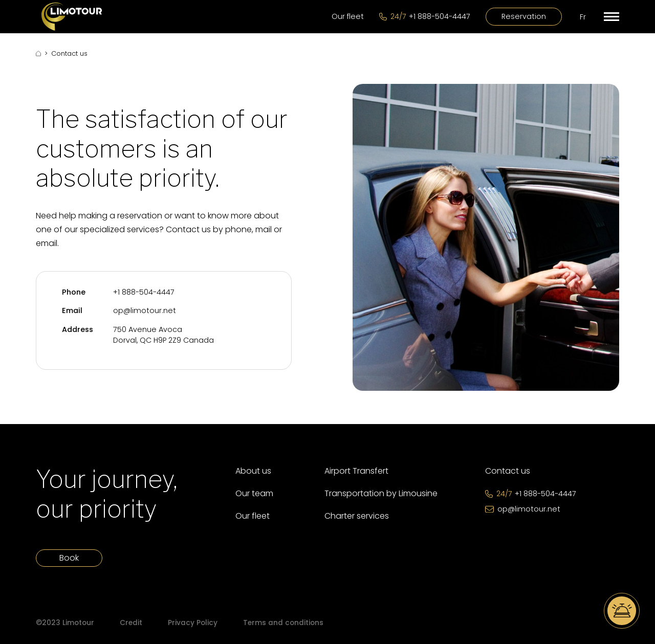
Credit (131, 623)
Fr (583, 17)
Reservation (524, 16)
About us (253, 471)
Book (69, 558)
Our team (254, 493)
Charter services (357, 516)
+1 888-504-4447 (144, 292)
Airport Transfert (356, 471)
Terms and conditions (283, 623)
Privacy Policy (193, 623)
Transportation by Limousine (381, 493)
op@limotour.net (145, 310)
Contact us (508, 471)
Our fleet (348, 16)
